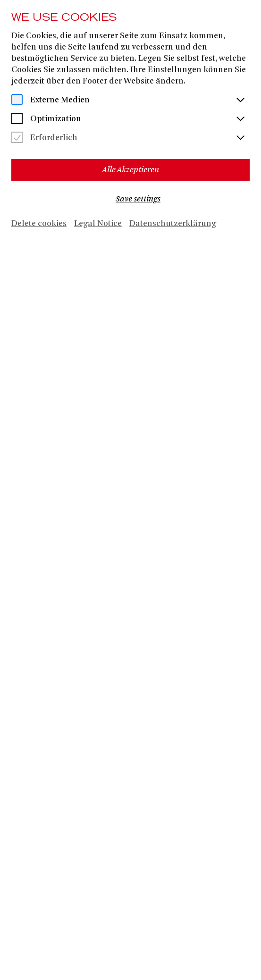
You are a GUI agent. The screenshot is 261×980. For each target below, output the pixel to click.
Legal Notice (98, 224)
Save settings (138, 199)
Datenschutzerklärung (173, 224)
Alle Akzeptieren (131, 170)
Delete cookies (39, 224)
